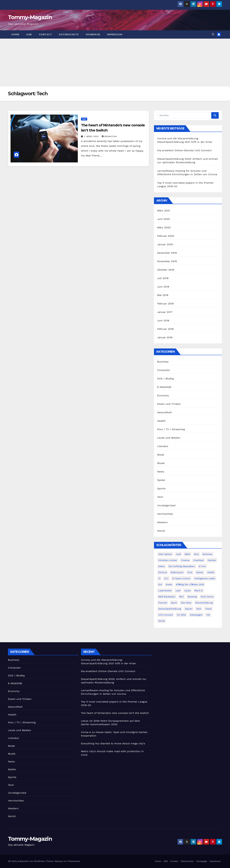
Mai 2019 (163, 295)
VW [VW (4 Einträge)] (208, 615)
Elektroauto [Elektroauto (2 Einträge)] (177, 572)
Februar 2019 (165, 304)
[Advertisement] (115, 63)
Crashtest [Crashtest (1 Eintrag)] (199, 560)
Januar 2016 (165, 337)
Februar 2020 (166, 236)
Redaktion (109, 136)
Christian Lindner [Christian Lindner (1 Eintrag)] (168, 560)
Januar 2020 (165, 244)
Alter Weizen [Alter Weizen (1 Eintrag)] (165, 554)
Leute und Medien (169, 438)
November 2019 (167, 261)
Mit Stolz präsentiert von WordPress (27, 861)
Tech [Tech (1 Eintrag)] (199, 609)
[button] (213, 34)
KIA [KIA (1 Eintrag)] (160, 584)
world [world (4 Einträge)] (161, 621)
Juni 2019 (163, 287)
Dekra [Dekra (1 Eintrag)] (161, 566)
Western (162, 522)
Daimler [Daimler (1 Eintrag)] (212, 560)
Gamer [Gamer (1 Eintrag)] (200, 572)
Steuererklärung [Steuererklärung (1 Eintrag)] (204, 603)
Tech (84, 119)
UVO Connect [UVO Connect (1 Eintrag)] (166, 615)
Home (15, 34)
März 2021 (164, 211)
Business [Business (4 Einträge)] (207, 554)
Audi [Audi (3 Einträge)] (178, 554)
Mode (161, 455)
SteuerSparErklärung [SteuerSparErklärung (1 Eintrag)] (170, 609)
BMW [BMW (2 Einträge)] (187, 554)
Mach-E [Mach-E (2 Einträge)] (199, 591)
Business (163, 362)
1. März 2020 (92, 136)
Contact (45, 34)
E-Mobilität (164, 387)
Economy (163, 395)
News (161, 472)
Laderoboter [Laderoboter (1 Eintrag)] (165, 591)
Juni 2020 (163, 219)
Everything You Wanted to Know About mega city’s (113, 743)
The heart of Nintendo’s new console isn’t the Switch (115, 713)
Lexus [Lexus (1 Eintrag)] (187, 591)
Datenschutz (69, 34)
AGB (29, 34)
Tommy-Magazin (30, 17)
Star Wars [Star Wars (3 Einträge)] (186, 603)
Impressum (115, 34)
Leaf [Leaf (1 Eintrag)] (178, 591)
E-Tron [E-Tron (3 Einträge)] (202, 566)
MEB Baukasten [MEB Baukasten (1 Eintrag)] (167, 597)
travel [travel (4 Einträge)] (208, 609)
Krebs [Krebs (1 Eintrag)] (169, 584)
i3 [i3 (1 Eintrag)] (159, 578)
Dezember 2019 (167, 253)
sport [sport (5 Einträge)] (174, 603)
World (161, 531)
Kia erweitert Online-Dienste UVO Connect (184, 150)
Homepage (93, 34)
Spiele (161, 480)
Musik (161, 463)
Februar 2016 (165, 329)
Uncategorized (166, 505)
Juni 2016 (163, 320)
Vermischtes (165, 514)
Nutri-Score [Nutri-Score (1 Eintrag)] (207, 597)
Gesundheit (164, 412)
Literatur (163, 446)
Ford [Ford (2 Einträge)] (190, 572)
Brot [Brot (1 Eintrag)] (196, 554)
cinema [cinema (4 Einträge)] (185, 560)
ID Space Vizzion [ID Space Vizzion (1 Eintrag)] (181, 578)
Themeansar (74, 861)
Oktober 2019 (166, 270)
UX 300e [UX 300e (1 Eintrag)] (181, 615)
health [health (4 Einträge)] (211, 572)
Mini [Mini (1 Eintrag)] (181, 597)
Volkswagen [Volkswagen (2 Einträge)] (196, 615)
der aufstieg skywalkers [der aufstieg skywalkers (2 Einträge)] (182, 566)
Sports (161, 488)
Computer (164, 370)
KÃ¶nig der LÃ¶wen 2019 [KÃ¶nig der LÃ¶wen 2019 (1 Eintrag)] (190, 584)
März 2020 (164, 227)
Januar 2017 (165, 312)
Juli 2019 (163, 278)
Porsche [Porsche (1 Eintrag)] (163, 603)
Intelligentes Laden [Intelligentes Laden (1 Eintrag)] (205, 578)
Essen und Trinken (169, 404)
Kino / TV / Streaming (171, 429)
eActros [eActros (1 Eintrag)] (163, 572)
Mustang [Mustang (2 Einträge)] (192, 597)
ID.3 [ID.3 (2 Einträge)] (166, 578)
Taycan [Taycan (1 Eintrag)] (189, 609)
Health (161, 421)
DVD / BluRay (166, 379)
